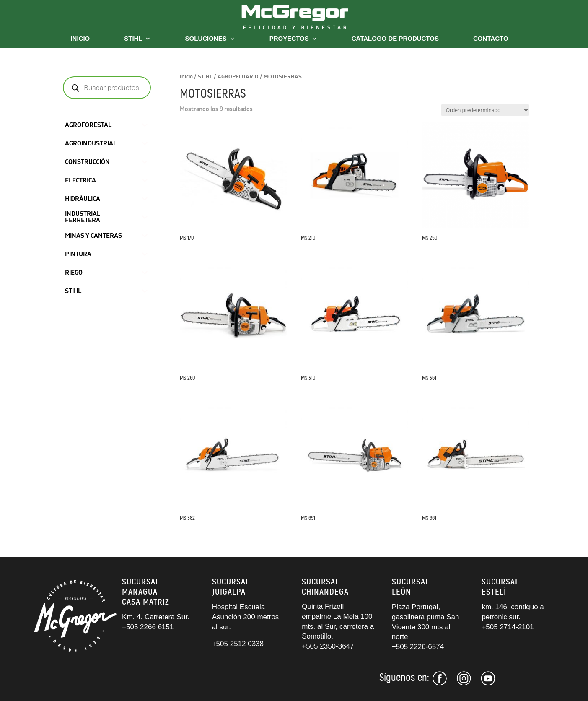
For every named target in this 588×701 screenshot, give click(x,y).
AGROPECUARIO (238, 77)
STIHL (133, 39)
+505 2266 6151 (149, 627)
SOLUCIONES (206, 39)
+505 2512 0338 (238, 644)
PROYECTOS (289, 39)
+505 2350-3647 (328, 646)
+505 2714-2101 (508, 627)
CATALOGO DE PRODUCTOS (395, 39)
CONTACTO (491, 39)
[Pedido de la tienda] (485, 110)
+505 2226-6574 (418, 647)
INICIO (80, 39)
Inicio (186, 77)
